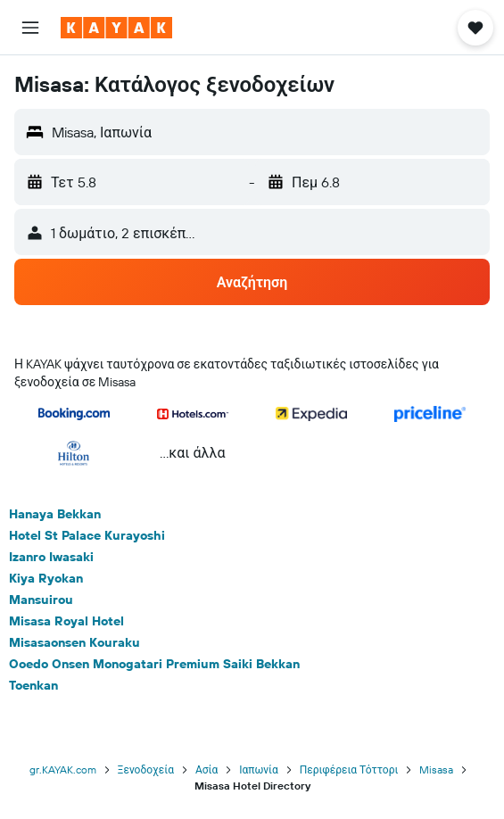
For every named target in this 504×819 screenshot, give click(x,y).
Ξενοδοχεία (146, 769)
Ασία (207, 769)
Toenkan (33, 685)
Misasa (436, 769)
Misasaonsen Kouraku (74, 642)
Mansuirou (41, 600)
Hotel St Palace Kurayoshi (87, 535)
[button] (30, 28)
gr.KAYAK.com (63, 769)
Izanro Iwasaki (51, 557)
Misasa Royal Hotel (66, 621)
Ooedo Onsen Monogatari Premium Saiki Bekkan (154, 664)
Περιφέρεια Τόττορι (349, 769)
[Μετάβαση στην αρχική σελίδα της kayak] (116, 28)
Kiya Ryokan (46, 578)
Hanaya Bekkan (55, 514)
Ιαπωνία (259, 769)
